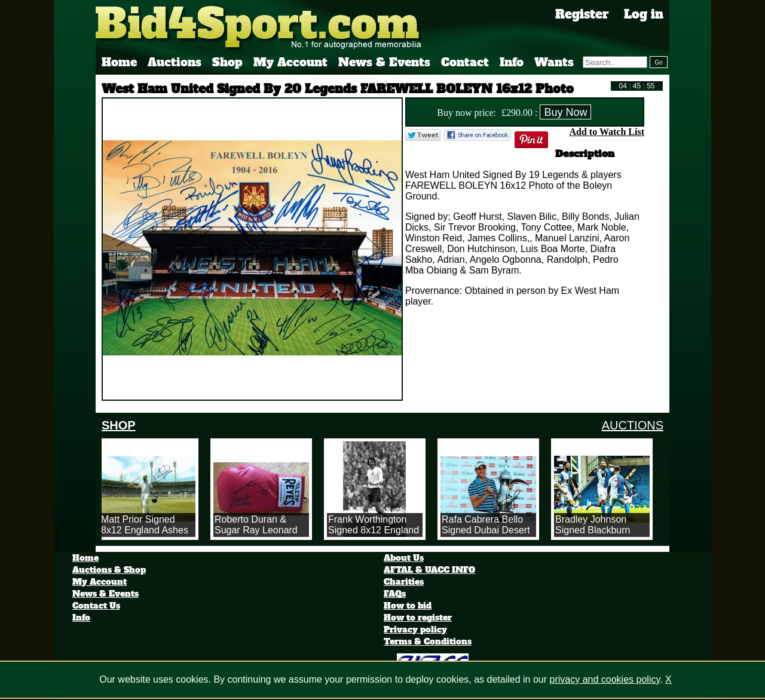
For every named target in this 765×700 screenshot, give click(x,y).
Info (512, 62)
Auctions (175, 62)
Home (119, 62)
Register (582, 14)
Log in (644, 14)
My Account (290, 62)
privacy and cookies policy (605, 679)
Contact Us (96, 606)
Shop (227, 62)
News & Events (384, 62)
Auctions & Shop (109, 570)
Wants (554, 62)
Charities (404, 582)
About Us (404, 558)
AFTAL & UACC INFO (429, 570)
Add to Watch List (607, 132)
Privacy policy (415, 630)
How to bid (408, 606)
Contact (465, 62)
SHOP (119, 425)
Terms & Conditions (428, 641)
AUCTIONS (633, 425)
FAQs (395, 594)
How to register (418, 618)
